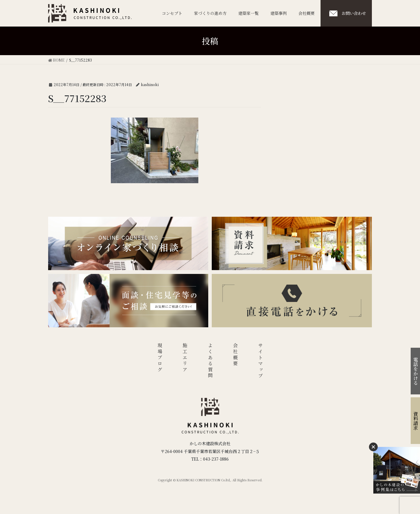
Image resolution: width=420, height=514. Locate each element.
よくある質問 (210, 361)
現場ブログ (160, 358)
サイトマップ (261, 361)
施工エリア (185, 358)
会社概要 (236, 355)
